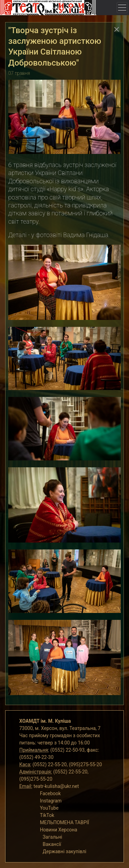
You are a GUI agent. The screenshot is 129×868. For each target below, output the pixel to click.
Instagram (51, 801)
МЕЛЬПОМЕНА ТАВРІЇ (64, 822)
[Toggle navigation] (122, 8)
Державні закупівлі (64, 851)
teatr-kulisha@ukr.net (56, 786)
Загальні (52, 837)
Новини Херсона (59, 830)
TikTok (47, 815)
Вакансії (52, 844)
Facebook (50, 793)
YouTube (49, 808)
